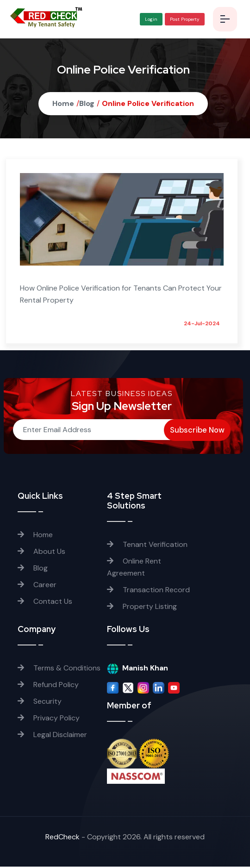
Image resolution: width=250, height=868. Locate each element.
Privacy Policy (49, 719)
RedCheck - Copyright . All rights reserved (123, 838)
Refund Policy (48, 686)
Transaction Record (148, 591)
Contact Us (45, 602)
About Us (41, 552)
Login (150, 20)
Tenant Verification (147, 545)
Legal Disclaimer (52, 736)
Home (63, 104)
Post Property (183, 20)
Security (40, 703)
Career (37, 586)
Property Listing (142, 607)
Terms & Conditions (59, 669)
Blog (87, 104)
